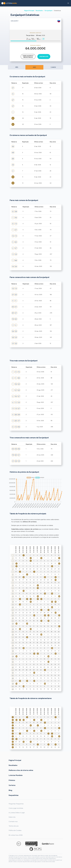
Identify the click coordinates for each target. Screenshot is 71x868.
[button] (68, 3)
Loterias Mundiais (16, 775)
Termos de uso (14, 826)
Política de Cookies (15, 830)
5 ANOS (53, 67)
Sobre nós (12, 817)
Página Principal (29, 11)
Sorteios (12, 785)
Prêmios (12, 780)
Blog (10, 790)
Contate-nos (13, 821)
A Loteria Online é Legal (17, 813)
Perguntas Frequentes (16, 804)
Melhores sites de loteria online (21, 770)
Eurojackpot (49, 11)
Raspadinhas (14, 795)
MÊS (17, 67)
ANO (34, 67)
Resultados (39, 11)
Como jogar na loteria (16, 808)
